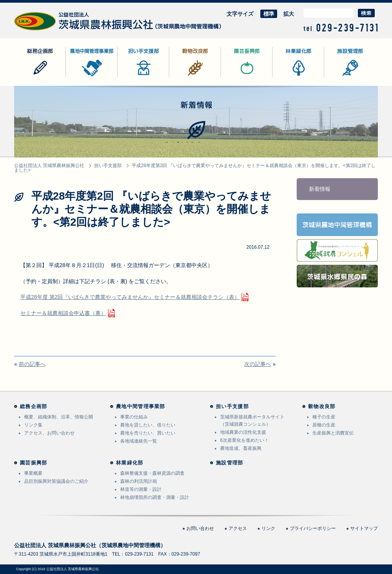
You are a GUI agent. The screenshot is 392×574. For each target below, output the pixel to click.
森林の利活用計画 (139, 481)
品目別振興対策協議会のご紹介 (56, 481)
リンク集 (33, 425)
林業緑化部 (286, 77)
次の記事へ (258, 364)
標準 (269, 14)
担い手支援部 (134, 77)
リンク (268, 528)
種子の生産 (324, 417)
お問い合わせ (200, 528)
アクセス (238, 528)
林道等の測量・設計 (141, 489)
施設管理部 (338, 77)
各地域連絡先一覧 (139, 441)
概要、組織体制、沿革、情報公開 (59, 417)
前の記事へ (32, 364)
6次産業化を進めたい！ (244, 440)
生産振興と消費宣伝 (333, 433)
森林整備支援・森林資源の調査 (152, 473)
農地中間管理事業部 (90, 77)
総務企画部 (28, 77)
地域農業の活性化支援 (243, 432)
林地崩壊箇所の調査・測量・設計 (155, 497)
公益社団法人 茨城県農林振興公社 (55, 30)
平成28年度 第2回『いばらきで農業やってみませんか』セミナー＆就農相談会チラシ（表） (130, 297)
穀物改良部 (183, 77)
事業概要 (33, 473)
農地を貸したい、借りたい (148, 425)
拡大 (289, 14)
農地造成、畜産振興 (241, 448)
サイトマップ (364, 528)
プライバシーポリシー (313, 528)
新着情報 (320, 189)
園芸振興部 (234, 77)
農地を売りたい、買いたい (148, 433)
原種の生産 (324, 425)
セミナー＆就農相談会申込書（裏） (63, 313)
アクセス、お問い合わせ (49, 433)
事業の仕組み (134, 417)
